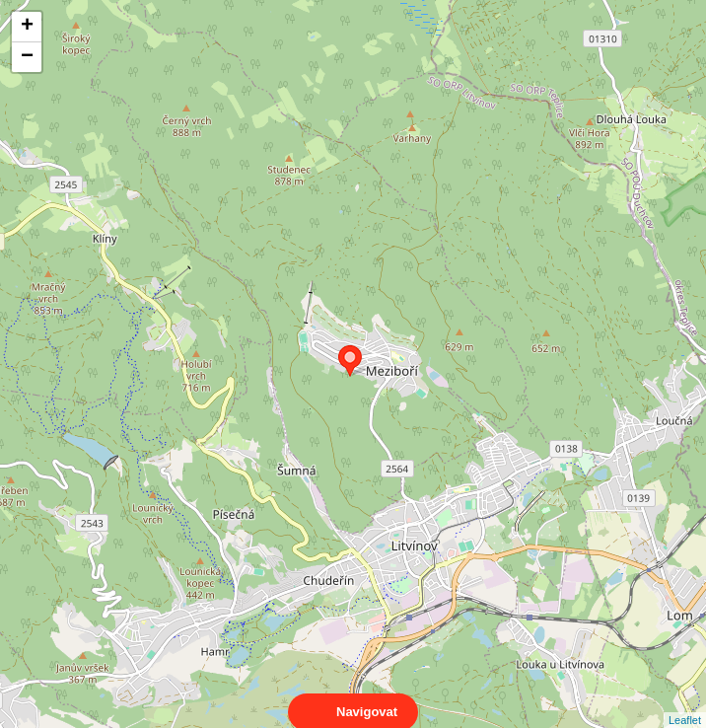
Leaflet (685, 702)
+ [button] (27, 27)
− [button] (27, 57)
